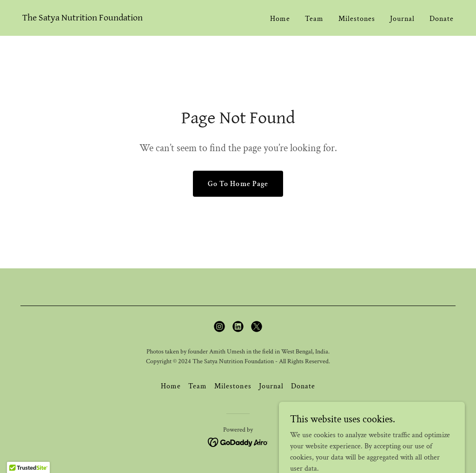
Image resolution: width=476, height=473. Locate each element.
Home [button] (171, 386)
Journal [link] (402, 19)
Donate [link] (442, 19)
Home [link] (280, 19)
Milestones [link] (357, 19)
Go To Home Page (238, 184)
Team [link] (314, 19)
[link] (83, 18)
